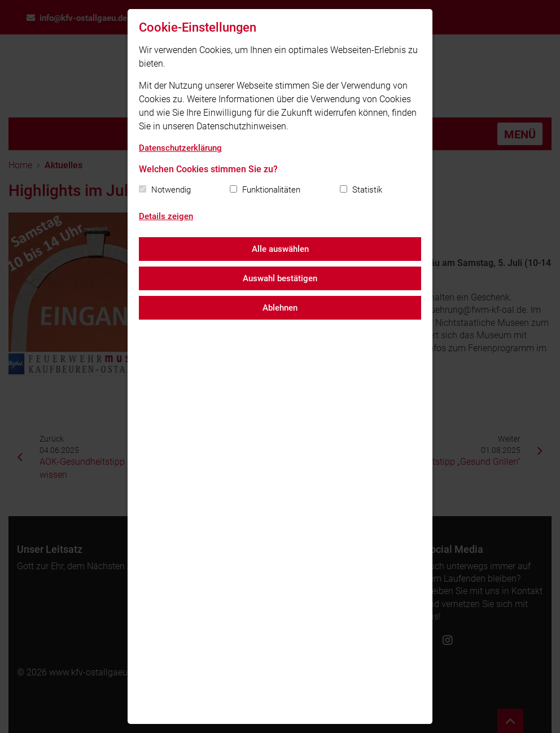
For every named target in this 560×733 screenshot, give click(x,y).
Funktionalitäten (271, 190)
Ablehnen (280, 308)
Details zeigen (166, 216)
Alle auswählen (280, 249)
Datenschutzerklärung (180, 148)
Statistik (367, 190)
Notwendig (171, 190)
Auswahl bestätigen (280, 278)
